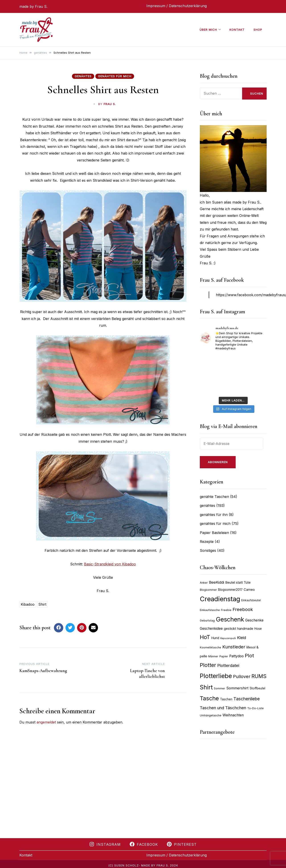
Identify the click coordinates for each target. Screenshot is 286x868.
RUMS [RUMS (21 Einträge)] (259, 676)
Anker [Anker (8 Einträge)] (204, 583)
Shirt (42, 604)
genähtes (83, 76)
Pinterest (182, 844)
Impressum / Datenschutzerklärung (177, 6)
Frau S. (110, 104)
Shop (258, 30)
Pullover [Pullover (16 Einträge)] (242, 676)
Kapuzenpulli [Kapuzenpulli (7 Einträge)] (228, 638)
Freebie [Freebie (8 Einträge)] (226, 610)
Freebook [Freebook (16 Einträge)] (243, 609)
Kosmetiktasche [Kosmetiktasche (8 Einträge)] (210, 647)
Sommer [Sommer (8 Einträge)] (220, 688)
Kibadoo (28, 604)
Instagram (105, 844)
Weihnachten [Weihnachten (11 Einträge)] (233, 715)
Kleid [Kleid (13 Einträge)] (242, 638)
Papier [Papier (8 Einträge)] (224, 656)
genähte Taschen (214, 497)
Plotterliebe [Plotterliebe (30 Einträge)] (216, 676)
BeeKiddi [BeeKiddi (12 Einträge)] (217, 582)
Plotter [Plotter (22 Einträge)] (208, 665)
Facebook (144, 844)
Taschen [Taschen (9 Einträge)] (226, 699)
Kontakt (237, 30)
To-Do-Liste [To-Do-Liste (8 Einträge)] (255, 708)
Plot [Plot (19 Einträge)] (249, 656)
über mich (208, 30)
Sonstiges (208, 550)
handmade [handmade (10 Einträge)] (245, 629)
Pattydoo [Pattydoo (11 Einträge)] (236, 656)
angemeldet (46, 722)
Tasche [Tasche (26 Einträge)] (209, 698)
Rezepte (207, 542)
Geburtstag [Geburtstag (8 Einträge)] (207, 620)
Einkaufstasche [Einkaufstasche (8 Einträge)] (210, 610)
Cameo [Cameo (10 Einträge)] (249, 590)
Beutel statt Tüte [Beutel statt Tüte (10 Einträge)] (238, 583)
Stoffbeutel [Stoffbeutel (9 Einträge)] (257, 688)
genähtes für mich (115, 76)
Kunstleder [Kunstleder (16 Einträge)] (234, 647)
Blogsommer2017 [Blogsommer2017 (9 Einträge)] (230, 590)
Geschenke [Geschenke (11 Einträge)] (254, 620)
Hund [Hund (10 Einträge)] (215, 638)
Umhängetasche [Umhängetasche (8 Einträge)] (211, 715)
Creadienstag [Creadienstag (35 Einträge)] (220, 599)
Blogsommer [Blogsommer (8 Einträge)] (208, 590)
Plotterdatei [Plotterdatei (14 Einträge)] (228, 665)
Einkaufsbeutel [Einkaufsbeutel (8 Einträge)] (251, 600)
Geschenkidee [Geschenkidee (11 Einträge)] (211, 629)
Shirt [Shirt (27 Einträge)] (206, 687)
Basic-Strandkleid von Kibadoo (110, 564)
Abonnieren (218, 462)
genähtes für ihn (214, 515)
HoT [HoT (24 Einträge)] (205, 637)
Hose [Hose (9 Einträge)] (258, 629)
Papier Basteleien (214, 533)
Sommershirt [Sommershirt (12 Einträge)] (237, 688)
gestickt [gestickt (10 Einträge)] (230, 629)
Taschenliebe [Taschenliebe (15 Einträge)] (247, 699)
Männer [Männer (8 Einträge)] (213, 656)
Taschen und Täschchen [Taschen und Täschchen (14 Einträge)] (223, 708)
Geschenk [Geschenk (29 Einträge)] (230, 619)
